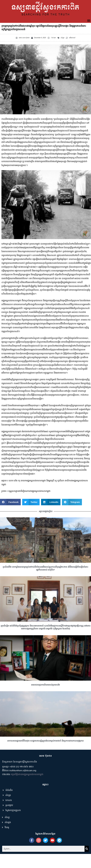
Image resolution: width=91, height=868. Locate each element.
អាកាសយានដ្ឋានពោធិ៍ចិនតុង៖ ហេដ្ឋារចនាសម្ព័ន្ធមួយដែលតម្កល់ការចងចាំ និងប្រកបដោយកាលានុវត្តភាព (45, 750)
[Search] (87, 858)
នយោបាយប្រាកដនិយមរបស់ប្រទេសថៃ (45, 694)
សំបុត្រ (62, 38)
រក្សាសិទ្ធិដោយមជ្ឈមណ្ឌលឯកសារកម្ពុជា (27, 784)
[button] (89, 20)
